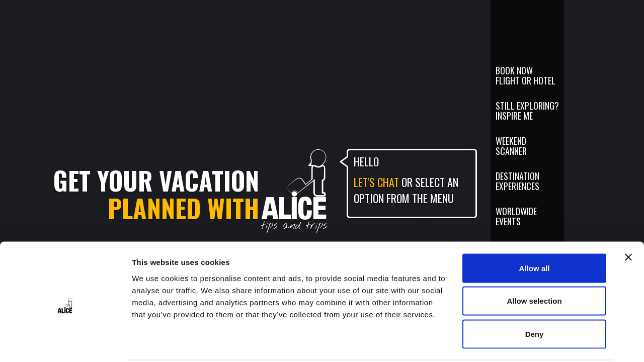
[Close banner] (628, 219)
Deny (535, 296)
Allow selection (534, 263)
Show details (528, 342)
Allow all (535, 230)
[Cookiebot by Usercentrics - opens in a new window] (65, 342)
